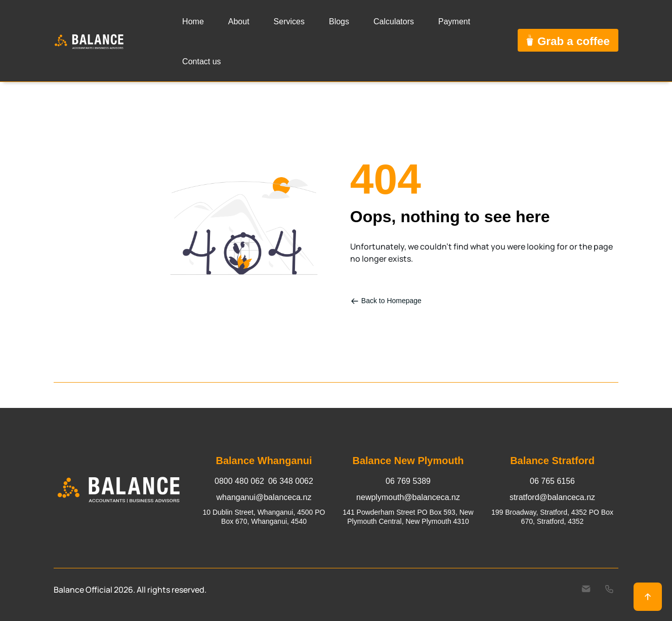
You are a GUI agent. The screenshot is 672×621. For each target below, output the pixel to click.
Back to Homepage (386, 301)
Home (193, 22)
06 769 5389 (408, 481)
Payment (454, 22)
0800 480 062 (239, 481)
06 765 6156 (552, 481)
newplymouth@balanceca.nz (408, 497)
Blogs (339, 22)
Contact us (201, 61)
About (239, 22)
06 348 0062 (291, 481)
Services (289, 22)
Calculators (394, 22)
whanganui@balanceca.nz (264, 497)
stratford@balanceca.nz (552, 497)
